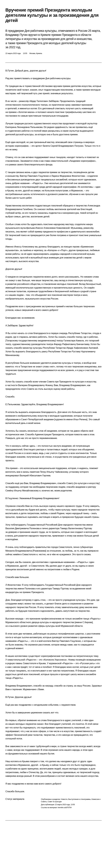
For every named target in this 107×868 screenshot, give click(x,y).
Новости (64, 799)
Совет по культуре (55, 802)
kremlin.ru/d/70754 (65, 807)
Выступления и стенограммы (79, 799)
